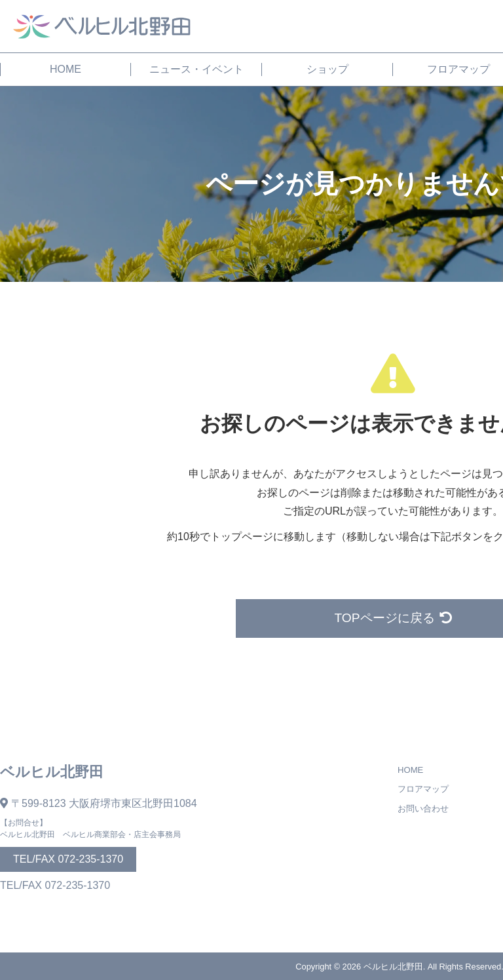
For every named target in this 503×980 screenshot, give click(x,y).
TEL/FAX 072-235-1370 (68, 859)
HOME (65, 69)
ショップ (327, 69)
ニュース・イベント (196, 69)
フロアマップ (423, 789)
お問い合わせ (423, 809)
